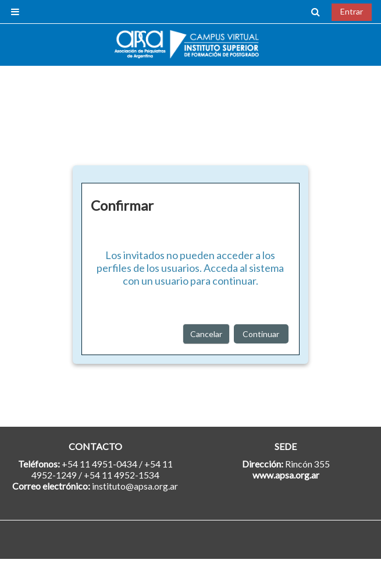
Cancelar (206, 334)
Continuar (261, 334)
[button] (316, 12)
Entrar (352, 11)
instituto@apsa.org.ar (135, 486)
